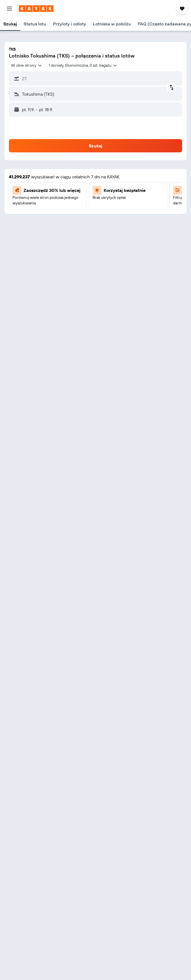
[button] (9, 9)
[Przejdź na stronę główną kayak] (36, 9)
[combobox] (27, 65)
